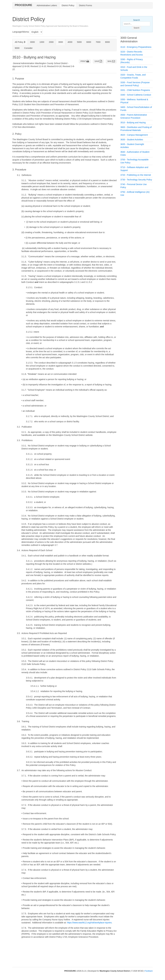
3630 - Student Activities (132, 140)
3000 (61, 42)
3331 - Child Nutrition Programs (135, 90)
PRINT (85, 61)
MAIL (111, 61)
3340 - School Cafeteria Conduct (136, 95)
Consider (28, 48)
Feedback (149, 971)
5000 (79, 42)
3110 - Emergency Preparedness (136, 47)
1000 (42, 42)
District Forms (86, 5)
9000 (17, 48)
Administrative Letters (47, 5)
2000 (51, 42)
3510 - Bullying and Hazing (133, 123)
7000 (98, 42)
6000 (89, 42)
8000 (107, 42)
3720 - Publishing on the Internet (136, 175)
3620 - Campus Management (134, 135)
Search (136, 20)
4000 (70, 42)
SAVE (98, 61)
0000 (33, 42)
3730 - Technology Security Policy (136, 180)
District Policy (68, 5)
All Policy (20, 42)
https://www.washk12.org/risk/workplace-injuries (89, 923)
